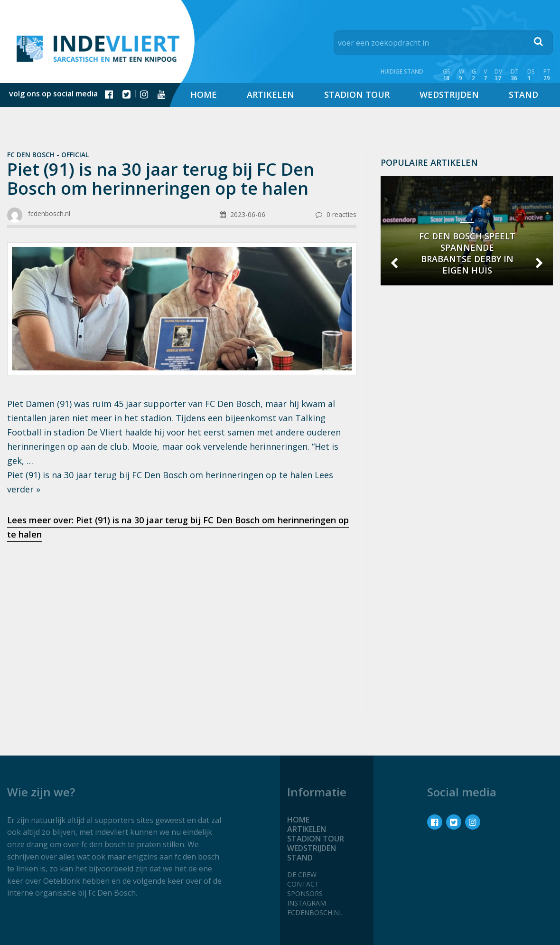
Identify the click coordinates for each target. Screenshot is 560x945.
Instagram (307, 903)
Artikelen (271, 94)
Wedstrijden (449, 94)
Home (204, 94)
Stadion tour (357, 94)
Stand (523, 94)
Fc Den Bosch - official (48, 155)
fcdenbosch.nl (315, 912)
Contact (303, 884)
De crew (302, 874)
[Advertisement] (182, 624)
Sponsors (305, 893)
